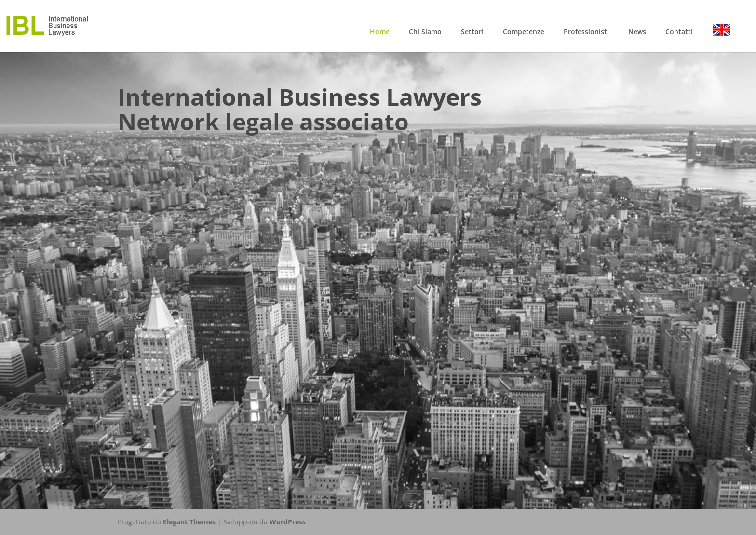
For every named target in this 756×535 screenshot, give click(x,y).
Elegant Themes (189, 522)
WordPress (288, 522)
